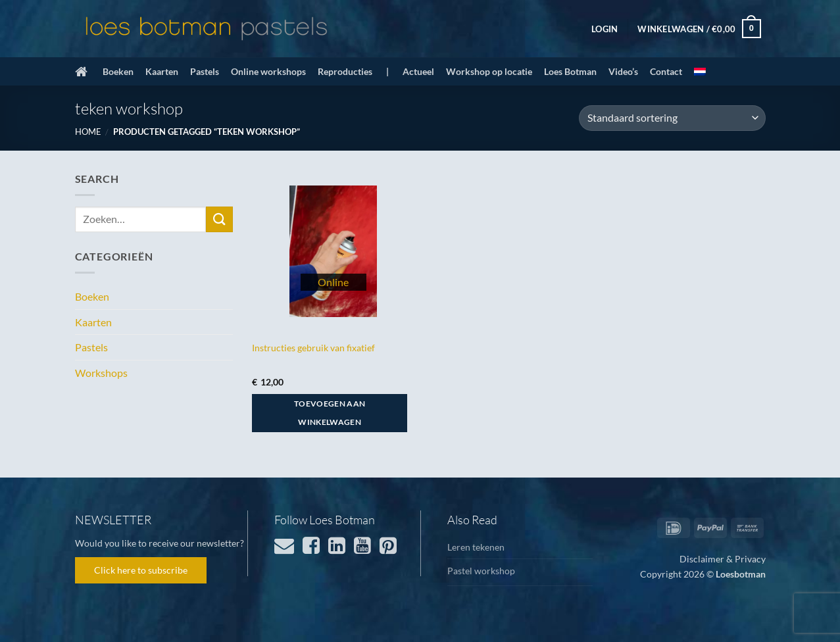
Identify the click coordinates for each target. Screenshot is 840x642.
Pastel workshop (481, 571)
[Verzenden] (219, 219)
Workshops (101, 373)
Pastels (205, 71)
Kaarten (162, 71)
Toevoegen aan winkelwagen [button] (330, 413)
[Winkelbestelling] (672, 118)
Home (88, 132)
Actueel (418, 71)
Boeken (118, 71)
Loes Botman (570, 71)
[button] (605, 29)
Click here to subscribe (141, 570)
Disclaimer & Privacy (723, 559)
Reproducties (345, 71)
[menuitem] (700, 72)
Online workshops (268, 71)
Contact (666, 71)
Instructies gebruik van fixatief (313, 348)
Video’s (623, 71)
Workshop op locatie (489, 71)
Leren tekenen (476, 547)
